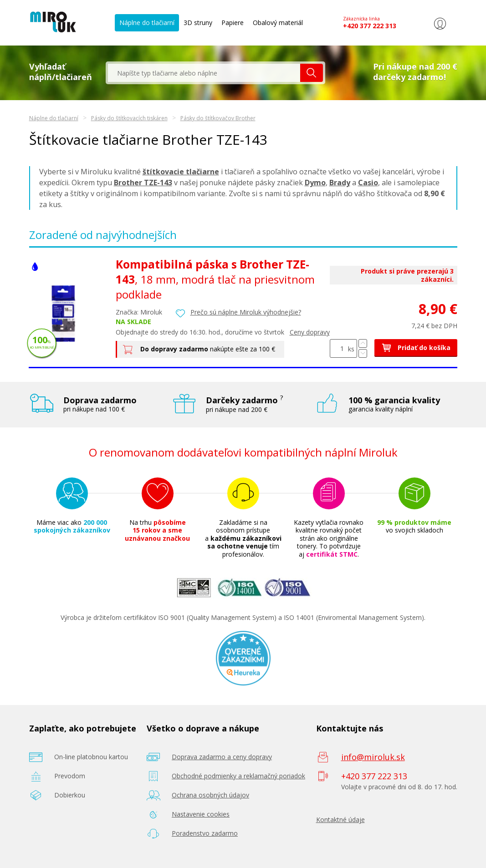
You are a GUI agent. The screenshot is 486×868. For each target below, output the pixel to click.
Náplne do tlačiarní (147, 23)
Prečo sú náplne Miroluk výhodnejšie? (246, 312)
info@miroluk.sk (373, 756)
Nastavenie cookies (201, 814)
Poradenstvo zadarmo (205, 833)
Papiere (233, 23)
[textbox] (204, 73)
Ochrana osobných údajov (210, 794)
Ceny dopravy (310, 332)
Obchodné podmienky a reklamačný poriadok (238, 775)
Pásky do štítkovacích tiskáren (129, 118)
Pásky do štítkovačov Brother (218, 118)
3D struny (198, 23)
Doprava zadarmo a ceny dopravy (222, 756)
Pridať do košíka (416, 347)
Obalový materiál (278, 23)
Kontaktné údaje (340, 819)
